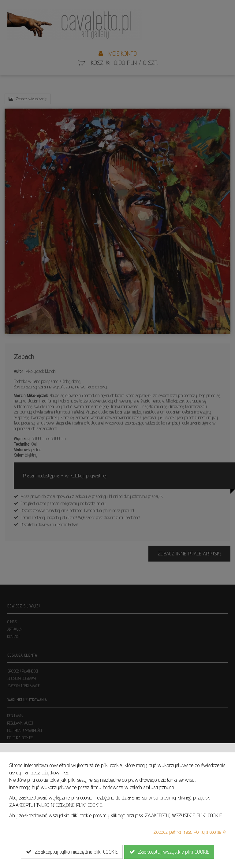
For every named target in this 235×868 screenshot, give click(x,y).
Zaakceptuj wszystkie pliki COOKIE (169, 852)
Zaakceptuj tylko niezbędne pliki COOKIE (72, 852)
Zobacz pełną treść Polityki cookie (190, 832)
